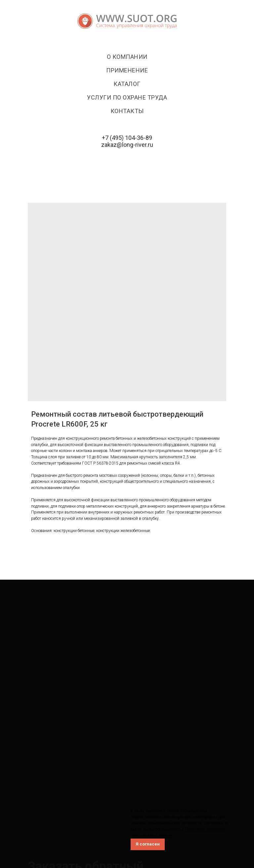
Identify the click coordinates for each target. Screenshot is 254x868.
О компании (127, 57)
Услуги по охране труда (127, 97)
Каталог (127, 84)
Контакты (127, 111)
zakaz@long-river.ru (127, 145)
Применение (127, 70)
